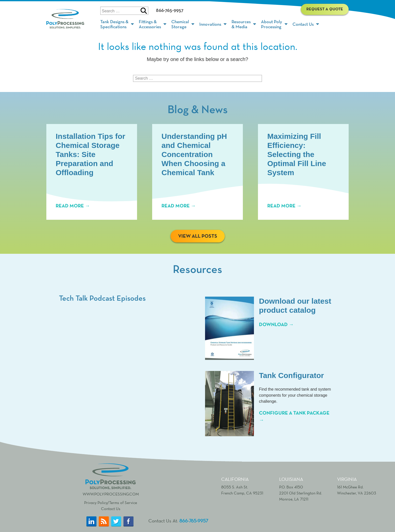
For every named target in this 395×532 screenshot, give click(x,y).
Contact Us (111, 509)
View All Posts (198, 236)
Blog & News (198, 110)
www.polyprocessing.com (111, 479)
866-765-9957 (170, 10)
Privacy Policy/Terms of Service (111, 503)
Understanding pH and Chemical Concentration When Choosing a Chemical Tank (194, 154)
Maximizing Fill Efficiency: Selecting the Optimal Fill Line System (297, 154)
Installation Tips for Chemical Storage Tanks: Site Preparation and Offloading (90, 154)
